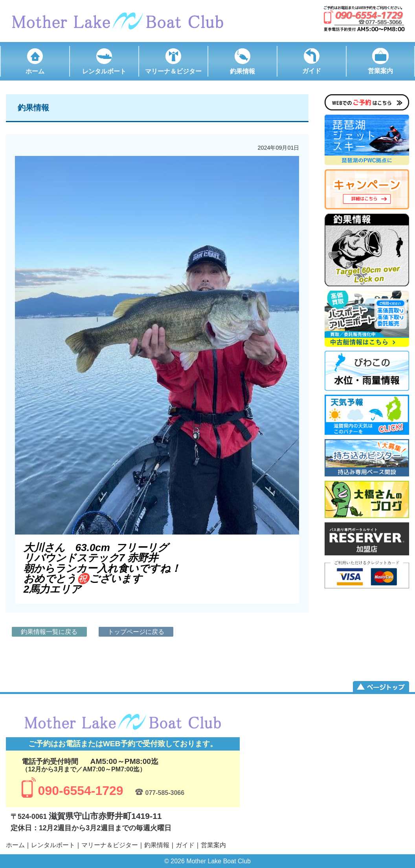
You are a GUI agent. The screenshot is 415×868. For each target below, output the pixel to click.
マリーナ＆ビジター (110, 845)
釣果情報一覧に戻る (49, 632)
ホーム (15, 845)
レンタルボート (53, 845)
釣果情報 (157, 845)
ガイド (185, 845)
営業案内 (213, 845)
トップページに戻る (136, 632)
